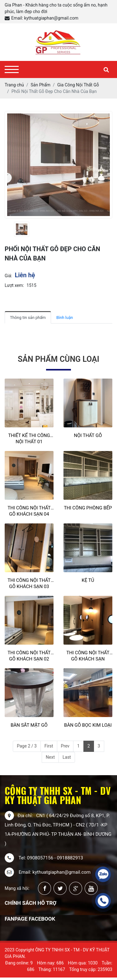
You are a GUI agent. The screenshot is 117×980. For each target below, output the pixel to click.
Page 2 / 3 (27, 746)
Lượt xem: (14, 285)
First (49, 746)
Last (67, 757)
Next (50, 757)
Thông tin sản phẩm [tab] (28, 317)
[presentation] (9, 229)
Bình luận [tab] (65, 317)
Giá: (8, 276)
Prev (65, 746)
